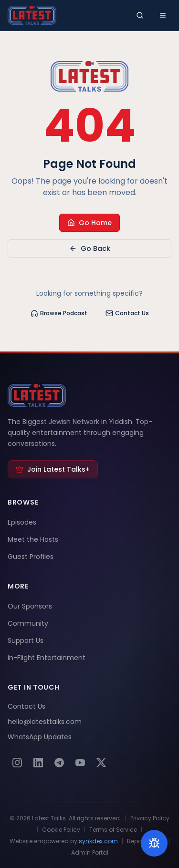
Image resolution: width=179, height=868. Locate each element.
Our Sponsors (30, 606)
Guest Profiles (31, 557)
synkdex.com (98, 841)
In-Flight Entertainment (47, 658)
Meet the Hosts (33, 539)
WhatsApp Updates (40, 737)
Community (28, 623)
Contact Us (127, 313)
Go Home (89, 223)
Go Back (90, 248)
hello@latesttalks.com (45, 722)
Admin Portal (90, 853)
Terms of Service (113, 830)
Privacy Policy (150, 818)
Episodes (22, 522)
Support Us (26, 641)
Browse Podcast (59, 313)
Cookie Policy (61, 830)
